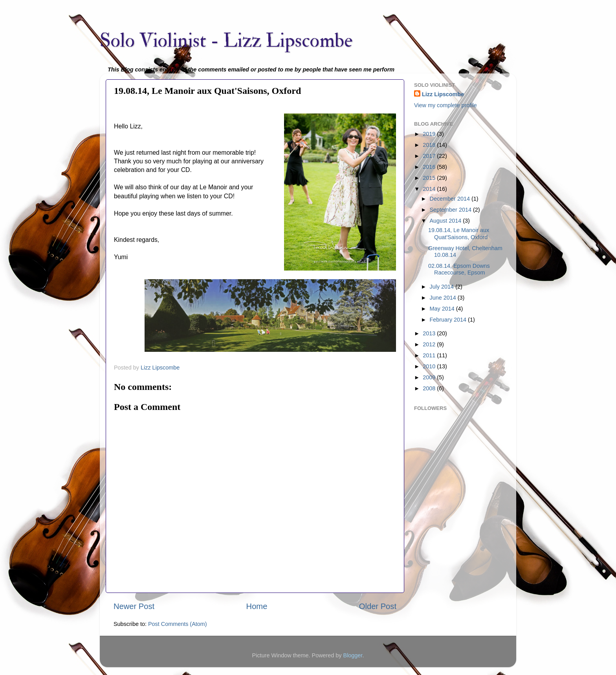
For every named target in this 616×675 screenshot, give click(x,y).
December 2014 (451, 199)
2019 (430, 134)
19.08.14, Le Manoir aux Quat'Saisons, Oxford (459, 233)
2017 (430, 156)
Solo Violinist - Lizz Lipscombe (226, 41)
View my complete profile (445, 105)
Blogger (353, 655)
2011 (430, 355)
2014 (430, 189)
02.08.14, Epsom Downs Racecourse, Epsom (459, 269)
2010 (430, 366)
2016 (430, 167)
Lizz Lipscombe (443, 94)
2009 (430, 377)
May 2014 (443, 309)
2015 (430, 178)
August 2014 (446, 221)
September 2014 (451, 210)
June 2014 (444, 298)
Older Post (378, 606)
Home (257, 606)
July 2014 (443, 287)
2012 (430, 344)
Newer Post (134, 606)
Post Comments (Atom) (178, 624)
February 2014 (449, 320)
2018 (430, 145)
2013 (430, 333)
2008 (430, 388)
